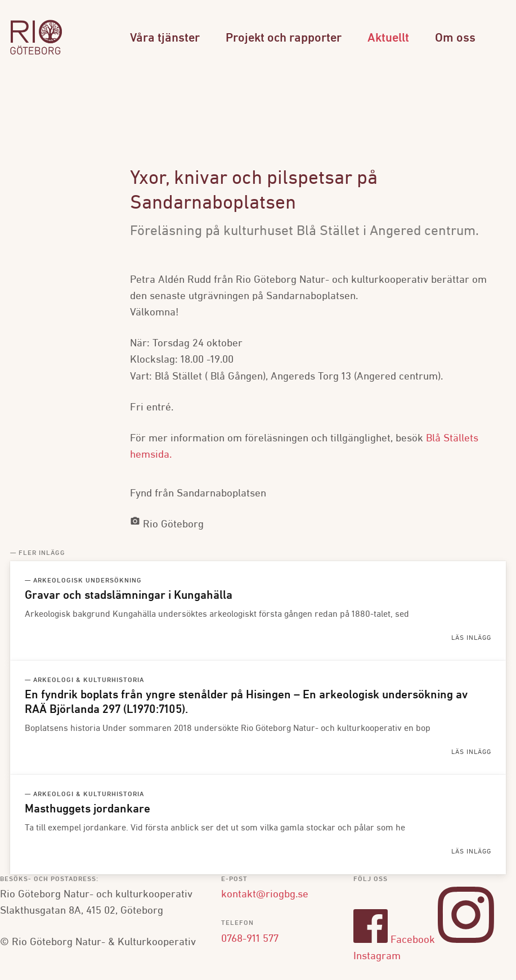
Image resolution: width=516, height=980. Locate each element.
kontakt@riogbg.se (265, 895)
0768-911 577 (250, 939)
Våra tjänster (165, 39)
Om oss (455, 39)
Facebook (394, 940)
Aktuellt (388, 39)
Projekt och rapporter (284, 39)
